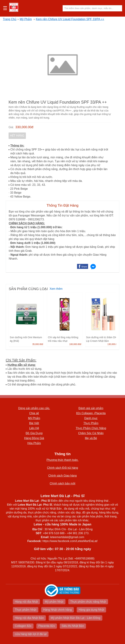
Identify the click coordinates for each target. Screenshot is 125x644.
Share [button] (84, 267)
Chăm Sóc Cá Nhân (91, 433)
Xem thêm (56, 289)
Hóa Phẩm (34, 443)
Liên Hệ (34, 428)
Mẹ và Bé (91, 438)
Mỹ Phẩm (26, 19)
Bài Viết (34, 423)
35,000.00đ (38, 344)
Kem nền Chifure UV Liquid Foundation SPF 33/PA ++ (70, 19)
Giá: (11, 127)
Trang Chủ (10, 19)
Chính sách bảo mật (62, 483)
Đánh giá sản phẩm (91, 408)
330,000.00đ (24, 127)
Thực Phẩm (91, 423)
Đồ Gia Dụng (34, 433)
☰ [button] (5, 8)
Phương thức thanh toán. (63, 460)
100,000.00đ (75, 344)
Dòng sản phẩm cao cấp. (34, 408)
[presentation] (110, 319)
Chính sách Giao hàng (62, 476)
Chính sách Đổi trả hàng (63, 468)
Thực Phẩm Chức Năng (91, 428)
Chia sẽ (34, 413)
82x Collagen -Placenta (91, 413)
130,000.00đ (113, 344)
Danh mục (91, 418)
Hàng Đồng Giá (34, 438)
